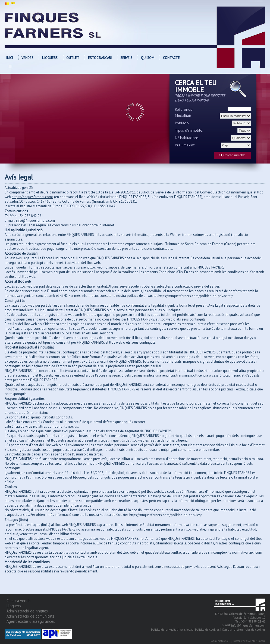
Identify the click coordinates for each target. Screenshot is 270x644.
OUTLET (73, 58)
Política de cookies (207, 630)
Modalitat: (183, 116)
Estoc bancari (100, 58)
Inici (10, 58)
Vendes (27, 58)
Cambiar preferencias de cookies (244, 630)
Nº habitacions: (187, 138)
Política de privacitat (164, 630)
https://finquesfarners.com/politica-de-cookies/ (166, 515)
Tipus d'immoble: (189, 130)
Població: (182, 123)
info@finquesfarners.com (248, 625)
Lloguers (50, 58)
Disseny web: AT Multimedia (249, 641)
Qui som (148, 58)
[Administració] (219, 641)
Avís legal (186, 630)
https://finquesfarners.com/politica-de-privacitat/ (196, 296)
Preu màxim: (185, 145)
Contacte (171, 58)
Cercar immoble (232, 155)
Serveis (126, 58)
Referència (184, 109)
